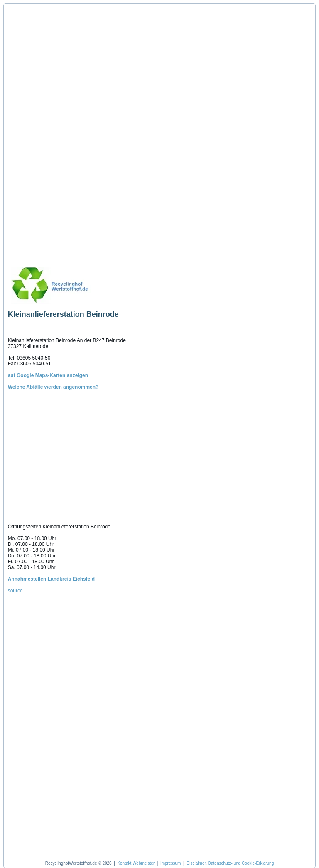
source (15, 591)
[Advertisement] (47, 132)
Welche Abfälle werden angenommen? (53, 387)
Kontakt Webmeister (136, 863)
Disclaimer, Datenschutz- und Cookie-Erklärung (230, 863)
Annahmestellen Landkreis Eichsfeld (51, 579)
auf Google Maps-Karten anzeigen (48, 375)
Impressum (171, 863)
